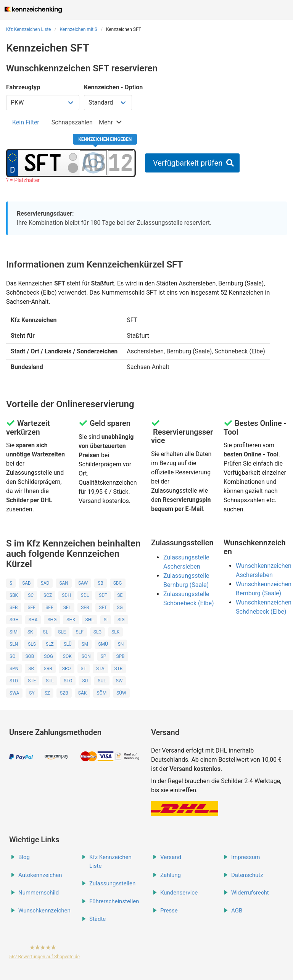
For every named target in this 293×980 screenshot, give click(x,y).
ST (84, 669)
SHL (90, 620)
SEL (67, 608)
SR (31, 669)
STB (119, 669)
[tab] (26, 122)
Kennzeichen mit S (78, 29)
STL (50, 681)
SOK (67, 656)
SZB (64, 693)
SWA (14, 693)
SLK (115, 632)
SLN (14, 644)
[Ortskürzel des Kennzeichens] (43, 163)
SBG (118, 583)
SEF (49, 608)
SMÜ (103, 644)
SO (12, 656)
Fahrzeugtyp (23, 87)
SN (121, 644)
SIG (121, 620)
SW (119, 681)
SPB (120, 656)
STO (68, 681)
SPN (14, 669)
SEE (31, 608)
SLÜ (68, 644)
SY (32, 693)
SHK (71, 620)
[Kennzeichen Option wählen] (108, 103)
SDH (66, 595)
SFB (85, 608)
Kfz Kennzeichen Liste (29, 29)
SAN (64, 583)
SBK (14, 595)
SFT (103, 608)
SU (85, 681)
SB (101, 583)
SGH (14, 620)
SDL (85, 595)
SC (31, 595)
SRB (48, 669)
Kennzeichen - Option (113, 87)
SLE (62, 632)
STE (32, 681)
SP (104, 656)
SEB (14, 608)
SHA (33, 620)
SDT (103, 595)
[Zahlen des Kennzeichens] (121, 163)
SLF (80, 632)
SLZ (50, 644)
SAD (45, 583)
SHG (52, 620)
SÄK (82, 693)
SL (46, 632)
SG (120, 608)
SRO (67, 669)
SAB (26, 583)
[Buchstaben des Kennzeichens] (93, 163)
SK (30, 632)
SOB (30, 656)
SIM (14, 632)
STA (100, 669)
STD (14, 681)
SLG (97, 632)
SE (120, 595)
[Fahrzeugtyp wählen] (43, 103)
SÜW (121, 693)
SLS (32, 644)
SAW (83, 583)
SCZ (48, 595)
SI (106, 620)
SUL (102, 681)
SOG (48, 656)
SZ (47, 693)
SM (85, 644)
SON (86, 656)
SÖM (101, 693)
